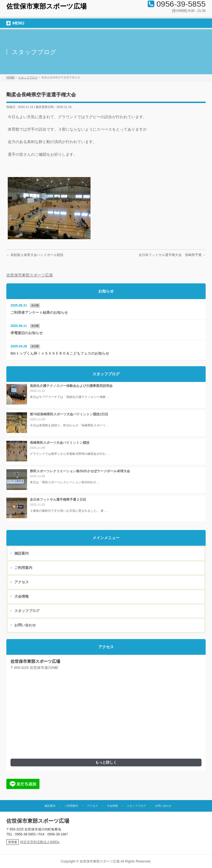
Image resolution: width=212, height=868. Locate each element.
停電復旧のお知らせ (27, 333)
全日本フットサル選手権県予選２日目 (58, 500)
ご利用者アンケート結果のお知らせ (39, 313)
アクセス (20, 582)
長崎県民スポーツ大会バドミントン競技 (60, 443)
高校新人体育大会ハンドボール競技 (35, 255)
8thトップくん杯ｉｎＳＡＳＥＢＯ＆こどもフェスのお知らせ (60, 353)
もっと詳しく (106, 763)
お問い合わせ (23, 625)
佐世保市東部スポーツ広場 (47, 6)
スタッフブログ (25, 611)
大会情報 (20, 597)
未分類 (35, 305)
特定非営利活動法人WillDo (40, 842)
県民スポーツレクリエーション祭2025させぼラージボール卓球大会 (80, 471)
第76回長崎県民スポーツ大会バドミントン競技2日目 (69, 414)
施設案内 (20, 553)
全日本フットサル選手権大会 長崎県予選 (172, 255)
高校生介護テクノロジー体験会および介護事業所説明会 (71, 386)
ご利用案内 (21, 568)
